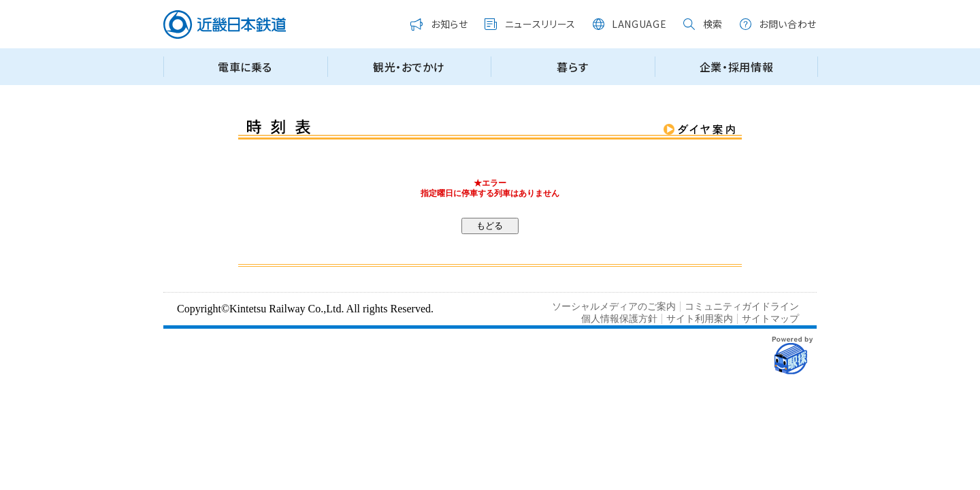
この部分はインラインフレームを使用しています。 (490, 49)
